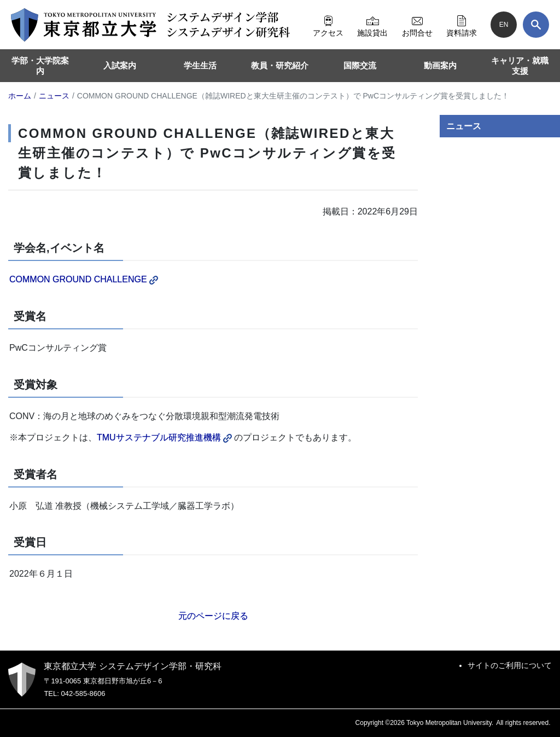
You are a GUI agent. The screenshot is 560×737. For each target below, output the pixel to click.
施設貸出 (372, 25)
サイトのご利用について (510, 665)
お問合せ (417, 25)
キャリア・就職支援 (520, 66)
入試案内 (120, 65)
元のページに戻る (213, 616)
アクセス (328, 25)
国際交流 (360, 65)
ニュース (464, 126)
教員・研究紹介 (280, 65)
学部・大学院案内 (40, 66)
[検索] (536, 25)
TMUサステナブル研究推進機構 (164, 437)
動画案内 (440, 65)
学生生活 (200, 65)
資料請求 (462, 25)
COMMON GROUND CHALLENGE (84, 279)
